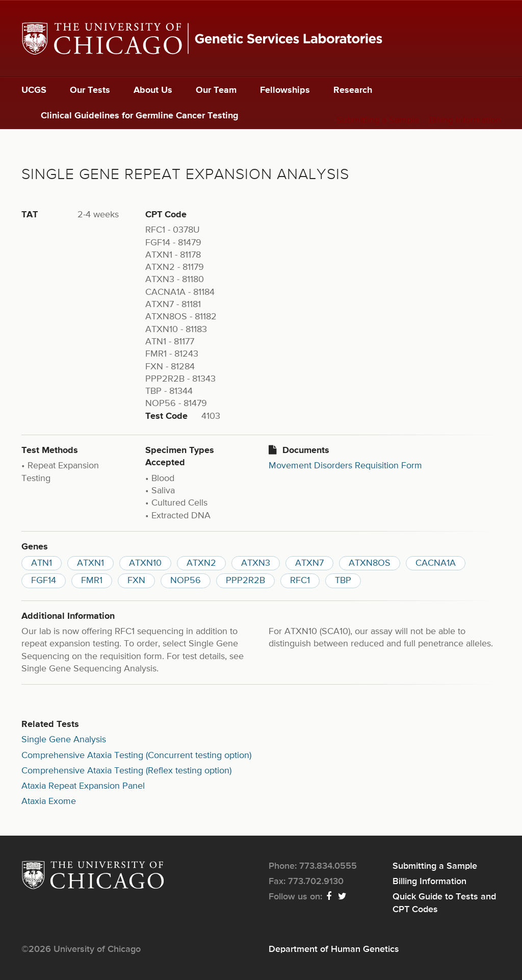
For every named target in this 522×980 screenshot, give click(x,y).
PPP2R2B (245, 581)
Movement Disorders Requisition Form (345, 466)
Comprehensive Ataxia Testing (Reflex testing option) (126, 771)
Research (353, 90)
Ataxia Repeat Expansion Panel (83, 786)
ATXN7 (309, 563)
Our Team (216, 90)
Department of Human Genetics (334, 949)
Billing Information (465, 120)
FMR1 (92, 581)
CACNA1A (436, 563)
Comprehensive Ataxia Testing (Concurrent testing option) (136, 756)
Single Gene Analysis (64, 740)
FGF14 (44, 581)
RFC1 (300, 581)
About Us (153, 90)
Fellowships (285, 90)
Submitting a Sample (378, 120)
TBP (343, 581)
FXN (136, 581)
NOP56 (186, 581)
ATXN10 (145, 563)
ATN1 (42, 563)
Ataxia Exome (49, 801)
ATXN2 (201, 563)
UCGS (34, 90)
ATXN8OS (370, 563)
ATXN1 (90, 563)
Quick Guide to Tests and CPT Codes (444, 903)
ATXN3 (256, 563)
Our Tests (90, 90)
